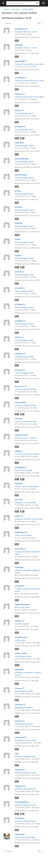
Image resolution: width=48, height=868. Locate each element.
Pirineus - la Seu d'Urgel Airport (27, 486)
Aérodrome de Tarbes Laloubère (27, 454)
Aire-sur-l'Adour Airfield (24, 470)
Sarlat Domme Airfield (23, 535)
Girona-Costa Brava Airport (25, 837)
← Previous (7, 23)
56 (17, 733)
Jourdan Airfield (28, 9)
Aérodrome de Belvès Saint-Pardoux (29, 519)
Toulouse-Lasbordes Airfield (25, 389)
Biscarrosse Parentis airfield (25, 740)
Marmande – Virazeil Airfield (25, 503)
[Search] (37, 3)
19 (17, 235)
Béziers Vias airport (22, 607)
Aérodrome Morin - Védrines (26, 438)
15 (17, 665)
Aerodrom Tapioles (22, 624)
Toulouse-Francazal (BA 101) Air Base (29, 64)
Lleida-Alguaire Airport (23, 656)
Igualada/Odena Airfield (24, 691)
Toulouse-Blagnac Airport (24, 113)
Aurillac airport (20, 640)
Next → (40, 23)
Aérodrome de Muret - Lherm (26, 32)
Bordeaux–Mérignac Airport (25, 757)
